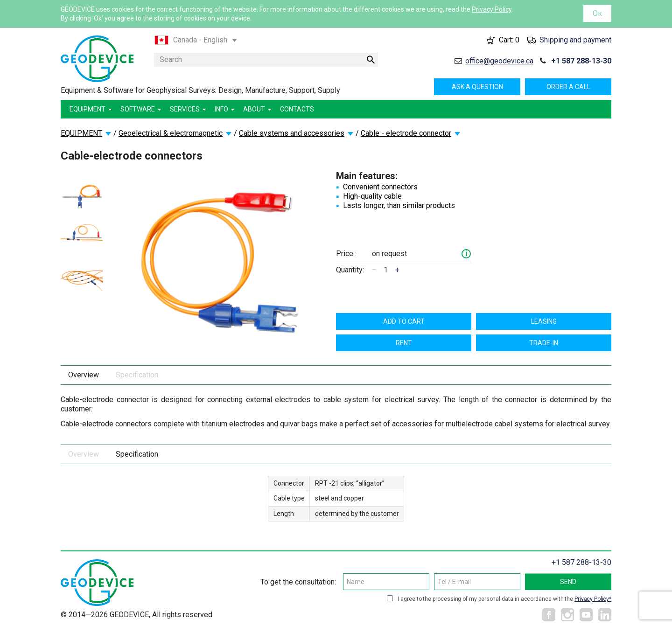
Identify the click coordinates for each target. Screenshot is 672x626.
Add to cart (404, 321)
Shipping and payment (575, 40)
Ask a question (477, 87)
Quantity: (350, 270)
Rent (404, 343)
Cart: (509, 40)
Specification (137, 375)
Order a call (568, 87)
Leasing (544, 321)
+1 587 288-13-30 (581, 61)
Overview (84, 375)
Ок (597, 13)
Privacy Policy (492, 9)
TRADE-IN (544, 343)
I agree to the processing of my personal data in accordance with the (504, 599)
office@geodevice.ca (499, 61)
